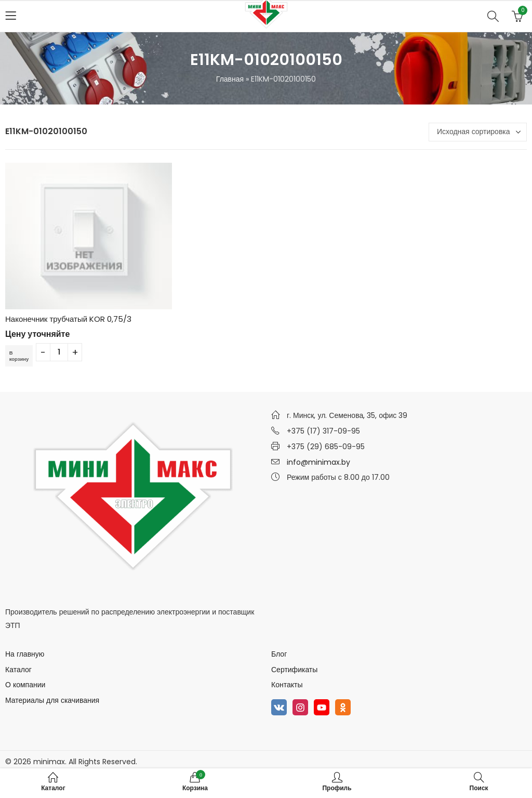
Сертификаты (294, 670)
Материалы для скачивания (52, 700)
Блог (279, 654)
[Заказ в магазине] (478, 132)
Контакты (287, 685)
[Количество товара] (63, 352)
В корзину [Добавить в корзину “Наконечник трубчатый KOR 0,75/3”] (21, 355)
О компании (25, 685)
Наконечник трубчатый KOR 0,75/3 (68, 319)
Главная (230, 79)
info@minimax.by (318, 462)
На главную (25, 654)
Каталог (18, 670)
